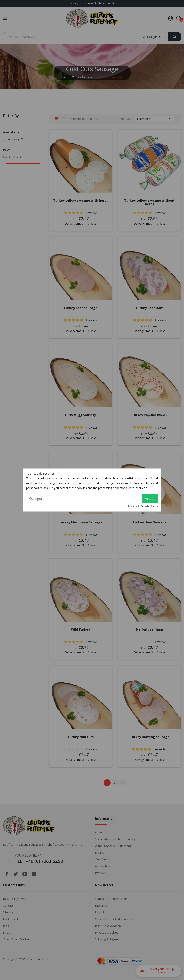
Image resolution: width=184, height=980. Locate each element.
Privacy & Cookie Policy (143, 506)
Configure (37, 499)
